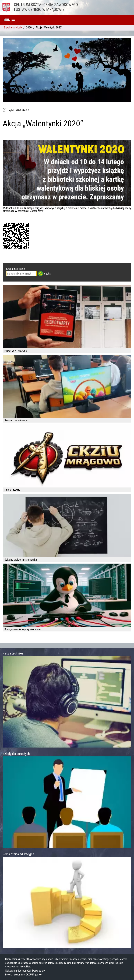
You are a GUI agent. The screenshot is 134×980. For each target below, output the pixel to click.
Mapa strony (39, 971)
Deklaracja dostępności (18, 971)
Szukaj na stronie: (16, 269)
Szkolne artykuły (13, 27)
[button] (9, 20)
